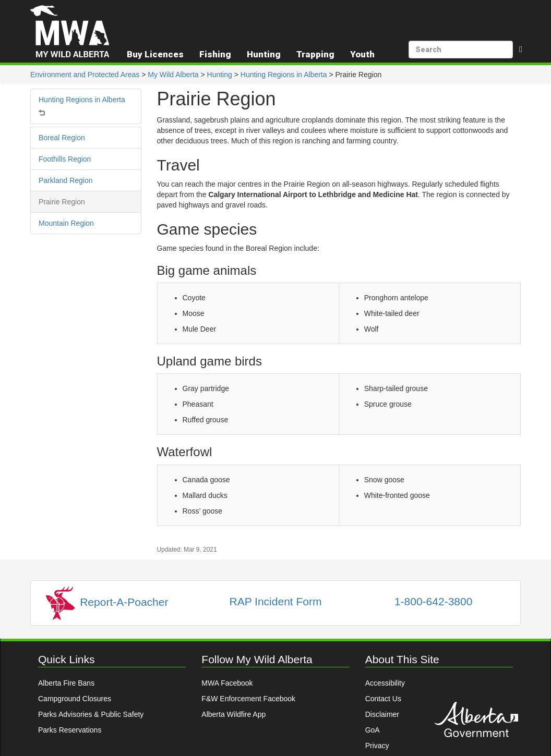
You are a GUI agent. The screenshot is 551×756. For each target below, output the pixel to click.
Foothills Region (65, 159)
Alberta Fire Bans (66, 683)
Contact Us (383, 699)
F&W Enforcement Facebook (248, 699)
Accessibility (385, 683)
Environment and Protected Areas (85, 75)
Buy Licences (155, 54)
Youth (362, 54)
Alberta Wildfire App (233, 714)
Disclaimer (382, 714)
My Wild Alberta (173, 75)
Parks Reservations (70, 730)
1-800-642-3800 (433, 601)
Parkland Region (66, 180)
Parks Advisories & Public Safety (91, 714)
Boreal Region (62, 138)
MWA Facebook (227, 683)
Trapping (315, 54)
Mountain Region (66, 223)
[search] (461, 50)
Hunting (220, 75)
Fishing (215, 54)
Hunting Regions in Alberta (284, 75)
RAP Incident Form (275, 601)
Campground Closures (75, 699)
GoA (373, 730)
